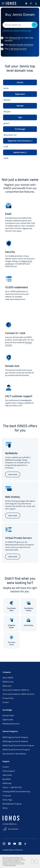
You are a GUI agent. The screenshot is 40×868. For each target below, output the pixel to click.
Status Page (7, 800)
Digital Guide (8, 720)
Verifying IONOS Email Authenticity (16, 792)
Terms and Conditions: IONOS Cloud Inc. (19, 694)
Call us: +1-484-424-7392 (12, 787)
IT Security (7, 796)
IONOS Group (8, 682)
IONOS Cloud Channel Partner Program (18, 745)
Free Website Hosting (28, 606)
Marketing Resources (11, 724)
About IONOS (8, 678)
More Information (11, 865)
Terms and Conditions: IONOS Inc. (16, 690)
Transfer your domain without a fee (17, 30)
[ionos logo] (11, 3)
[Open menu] (3, 3)
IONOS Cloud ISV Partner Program (16, 750)
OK (34, 861)
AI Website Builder (11, 623)
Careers (6, 702)
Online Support (9, 771)
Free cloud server (11, 640)
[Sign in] (36, 3)
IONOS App (7, 783)
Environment (13, 829)
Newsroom (7, 686)
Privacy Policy (8, 698)
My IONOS (7, 779)
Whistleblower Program (12, 804)
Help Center (7, 775)
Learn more (13, 474)
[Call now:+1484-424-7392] (31, 3)
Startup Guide (8, 715)
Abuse (5, 808)
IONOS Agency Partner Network (15, 741)
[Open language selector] (26, 3)
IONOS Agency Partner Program (15, 737)
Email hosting (28, 622)
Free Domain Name (11, 606)
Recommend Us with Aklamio (14, 754)
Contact (6, 767)
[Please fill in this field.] (18, 25)
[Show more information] (15, 38)
